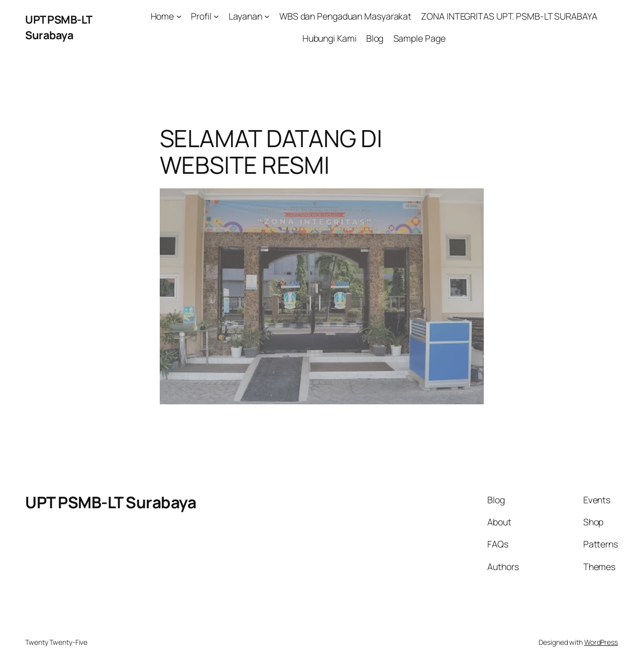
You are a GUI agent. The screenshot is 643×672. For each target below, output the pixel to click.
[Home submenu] (179, 16)
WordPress (601, 642)
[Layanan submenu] (267, 16)
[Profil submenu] (216, 16)
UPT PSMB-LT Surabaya (59, 27)
